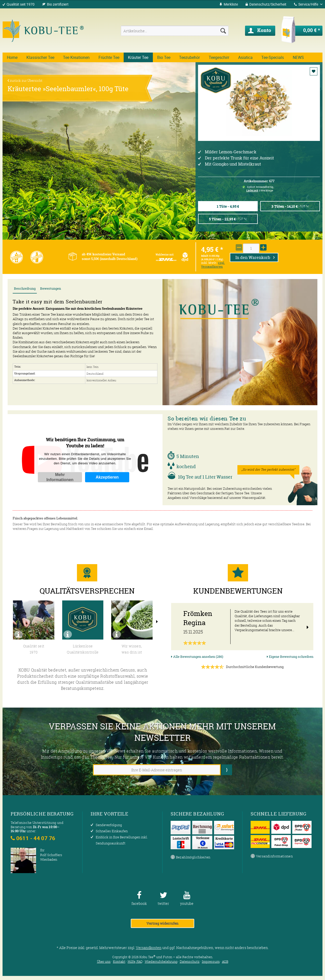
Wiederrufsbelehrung (161, 961)
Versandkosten (149, 948)
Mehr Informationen (60, 477)
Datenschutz (190, 961)
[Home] (12, 57)
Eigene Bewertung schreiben (290, 657)
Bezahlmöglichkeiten (191, 857)
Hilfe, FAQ (135, 961)
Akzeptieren (107, 477)
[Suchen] (223, 31)
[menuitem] (229, 4)
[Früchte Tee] (109, 57)
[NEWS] (298, 57)
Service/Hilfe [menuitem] (306, 4)
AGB (225, 961)
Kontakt (119, 961)
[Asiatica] (245, 57)
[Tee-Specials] (273, 57)
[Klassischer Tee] (40, 57)
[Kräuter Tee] (138, 57)
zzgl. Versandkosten (213, 265)
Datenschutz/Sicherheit (266, 4)
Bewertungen (51, 289)
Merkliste (229, 4)
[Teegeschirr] (219, 57)
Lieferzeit (252, 190)
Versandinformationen (272, 856)
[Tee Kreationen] (76, 57)
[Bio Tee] (164, 57)
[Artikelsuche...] (175, 31)
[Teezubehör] (190, 57)
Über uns (104, 961)
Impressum (211, 961)
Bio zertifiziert (58, 4)
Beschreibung (25, 289)
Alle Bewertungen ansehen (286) (197, 657)
